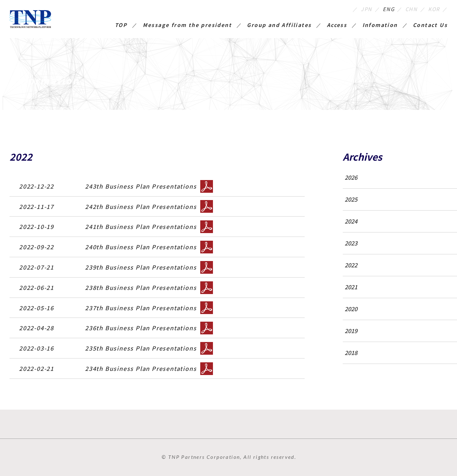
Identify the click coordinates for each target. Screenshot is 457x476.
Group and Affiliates (279, 25)
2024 (351, 221)
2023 (351, 243)
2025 (351, 199)
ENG (389, 9)
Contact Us (430, 25)
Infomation (380, 25)
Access (337, 25)
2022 (351, 265)
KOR (434, 9)
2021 (351, 287)
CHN (411, 9)
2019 (351, 331)
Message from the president (187, 25)
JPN (367, 9)
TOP (121, 25)
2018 (351, 353)
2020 (351, 309)
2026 (351, 177)
